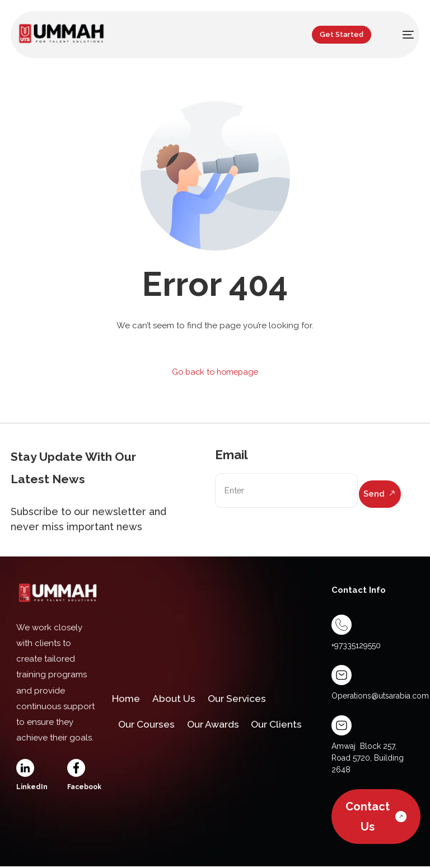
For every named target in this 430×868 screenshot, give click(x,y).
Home (127, 697)
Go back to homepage (215, 372)
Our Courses (149, 727)
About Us (177, 697)
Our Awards (219, 727)
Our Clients (287, 727)
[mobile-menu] (401, 35)
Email (232, 455)
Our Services (244, 697)
